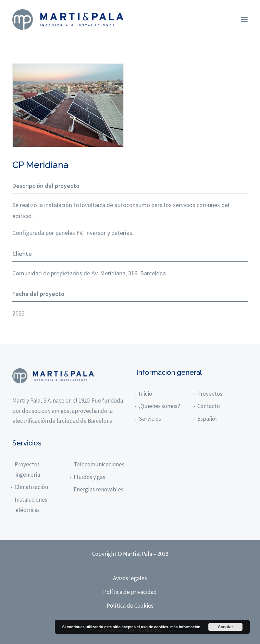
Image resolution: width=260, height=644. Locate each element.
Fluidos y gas (90, 477)
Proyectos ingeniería (28, 469)
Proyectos (210, 394)
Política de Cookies (130, 606)
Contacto (209, 406)
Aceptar (226, 627)
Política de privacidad (130, 592)
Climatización (32, 487)
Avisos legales (130, 578)
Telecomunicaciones (99, 464)
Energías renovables (99, 489)
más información (185, 627)
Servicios (150, 419)
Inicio (146, 394)
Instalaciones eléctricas (31, 505)
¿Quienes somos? (160, 406)
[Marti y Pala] (68, 20)
